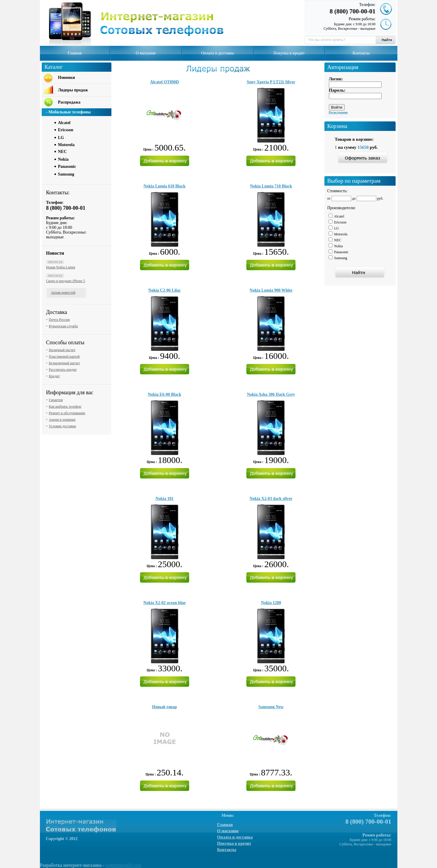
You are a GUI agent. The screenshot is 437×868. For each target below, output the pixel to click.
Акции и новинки (62, 420)
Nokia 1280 (271, 603)
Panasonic (67, 166)
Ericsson (66, 130)
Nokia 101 (164, 499)
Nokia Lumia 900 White (271, 290)
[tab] (83, 122)
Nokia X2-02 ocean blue (164, 603)
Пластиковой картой (64, 356)
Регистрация (338, 112)
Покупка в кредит (289, 53)
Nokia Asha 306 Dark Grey (271, 394)
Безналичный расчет (64, 363)
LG (61, 138)
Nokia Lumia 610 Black (165, 186)
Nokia (63, 159)
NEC (63, 152)
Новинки (67, 78)
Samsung (66, 174)
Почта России (59, 320)
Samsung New (271, 707)
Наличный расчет (62, 350)
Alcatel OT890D (165, 82)
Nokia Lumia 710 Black (271, 186)
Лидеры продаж (73, 90)
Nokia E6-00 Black (164, 394)
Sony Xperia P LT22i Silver (271, 82)
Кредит (54, 376)
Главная (75, 53)
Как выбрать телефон (65, 406)
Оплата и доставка (217, 53)
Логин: (336, 79)
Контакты (361, 53)
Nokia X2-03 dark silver (271, 499)
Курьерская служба (63, 326)
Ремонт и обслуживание (67, 413)
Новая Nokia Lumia (61, 267)
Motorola (66, 145)
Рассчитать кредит (63, 370)
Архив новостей (63, 293)
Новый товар (165, 707)
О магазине (146, 53)
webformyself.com (123, 865)
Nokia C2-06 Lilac (165, 290)
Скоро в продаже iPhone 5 (66, 281)
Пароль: (337, 90)
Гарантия (56, 400)
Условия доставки (62, 426)
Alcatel (64, 123)
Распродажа (69, 102)
